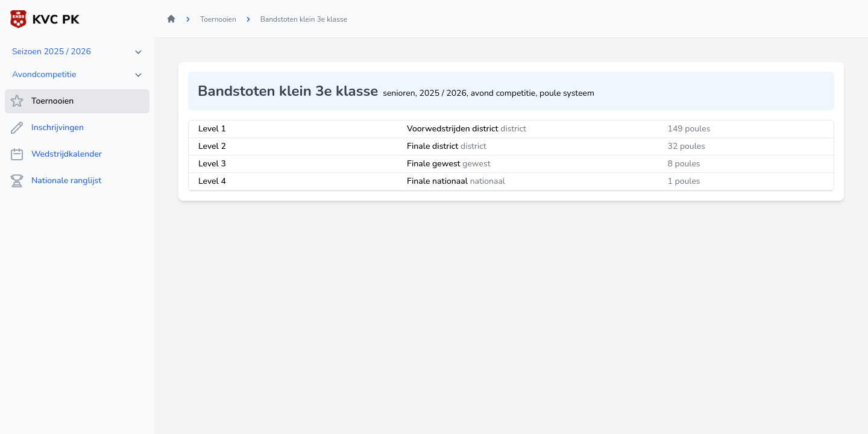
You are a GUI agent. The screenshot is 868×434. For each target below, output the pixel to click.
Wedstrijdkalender (56, 154)
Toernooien (42, 101)
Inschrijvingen (47, 128)
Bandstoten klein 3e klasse (304, 19)
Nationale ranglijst (55, 181)
